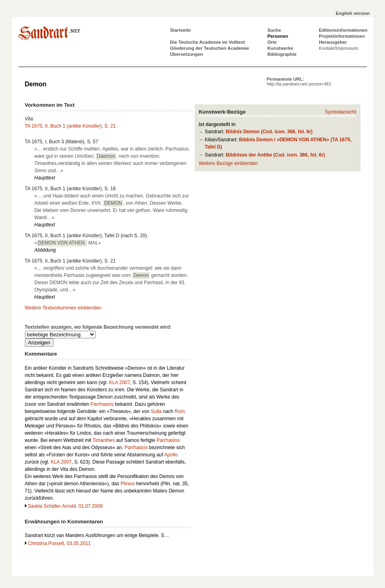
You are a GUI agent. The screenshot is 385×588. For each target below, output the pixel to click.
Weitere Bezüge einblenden (228, 163)
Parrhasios (102, 404)
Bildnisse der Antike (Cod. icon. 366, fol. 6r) (276, 155)
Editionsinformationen (343, 30)
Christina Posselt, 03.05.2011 (60, 543)
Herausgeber (333, 42)
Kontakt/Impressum (338, 48)
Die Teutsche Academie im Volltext (208, 42)
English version (353, 13)
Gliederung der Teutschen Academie (210, 48)
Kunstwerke (280, 48)
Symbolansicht (340, 112)
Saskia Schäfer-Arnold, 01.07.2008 (65, 506)
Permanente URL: (299, 81)
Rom (180, 411)
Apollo (171, 455)
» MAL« (68, 243)
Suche (274, 30)
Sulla (156, 411)
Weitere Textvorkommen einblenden (63, 308)
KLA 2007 (120, 383)
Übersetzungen (187, 54)
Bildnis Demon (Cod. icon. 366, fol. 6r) (269, 132)
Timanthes (104, 440)
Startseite (181, 30)
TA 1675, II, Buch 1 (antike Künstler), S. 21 (70, 126)
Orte (272, 42)
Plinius (127, 484)
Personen (278, 36)
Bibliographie (282, 54)
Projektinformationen (342, 36)
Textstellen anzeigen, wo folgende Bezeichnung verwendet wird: (98, 327)
